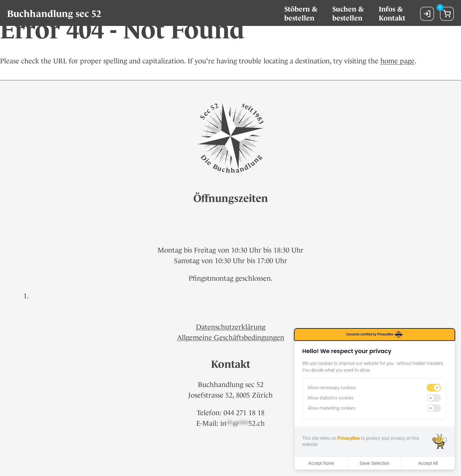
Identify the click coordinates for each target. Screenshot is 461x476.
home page (397, 61)
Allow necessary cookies (332, 388)
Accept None (321, 463)
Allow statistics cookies (331, 398)
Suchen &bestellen (348, 14)
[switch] (434, 388)
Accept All (428, 463)
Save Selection (374, 463)
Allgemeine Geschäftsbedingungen (231, 338)
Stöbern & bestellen (301, 14)
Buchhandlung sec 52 (54, 14)
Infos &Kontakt (392, 14)
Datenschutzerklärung (231, 327)
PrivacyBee (349, 438)
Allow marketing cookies (332, 408)
